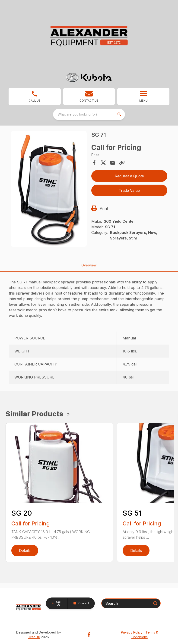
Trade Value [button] (129, 190)
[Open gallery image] (49, 189)
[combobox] (89, 114)
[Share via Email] (113, 163)
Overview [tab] (89, 265)
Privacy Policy (132, 632)
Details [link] (25, 551)
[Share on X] (103, 163)
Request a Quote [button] (129, 176)
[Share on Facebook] (94, 163)
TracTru (34, 637)
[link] (35, 96)
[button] (89, 96)
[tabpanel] (49, 190)
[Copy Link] (122, 163)
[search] (120, 114)
